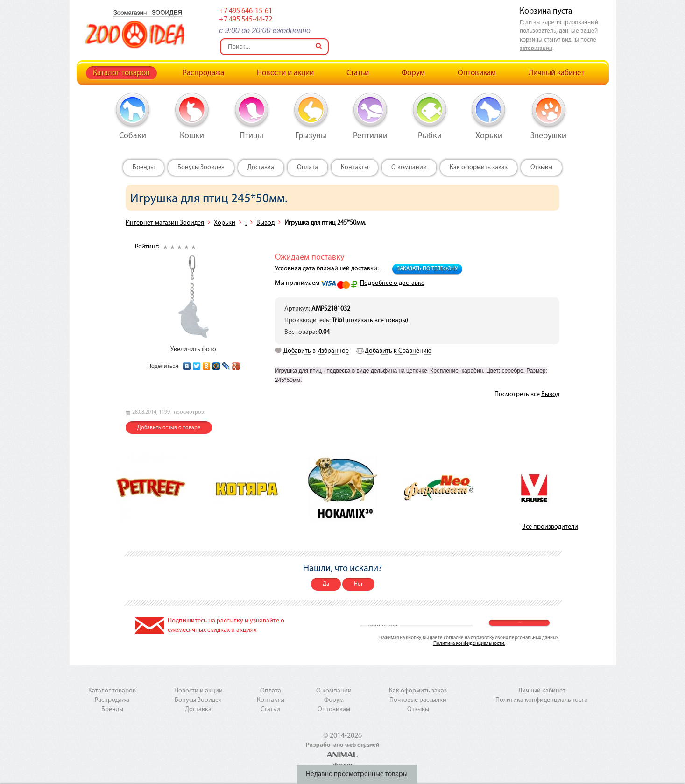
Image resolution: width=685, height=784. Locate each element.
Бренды (144, 167)
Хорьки (225, 223)
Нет (358, 584)
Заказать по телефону (427, 269)
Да (326, 584)
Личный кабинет (557, 73)
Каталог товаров (121, 73)
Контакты (355, 167)
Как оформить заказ (479, 167)
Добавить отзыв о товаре (169, 428)
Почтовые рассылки (418, 700)
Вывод (265, 223)
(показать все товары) (377, 321)
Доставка (261, 167)
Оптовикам (477, 73)
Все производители (550, 527)
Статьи (358, 73)
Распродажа (203, 73)
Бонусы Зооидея (201, 167)
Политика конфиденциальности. (469, 644)
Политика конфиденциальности (542, 700)
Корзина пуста (546, 11)
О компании (409, 167)
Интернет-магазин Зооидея (165, 223)
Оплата (307, 167)
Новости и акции (285, 73)
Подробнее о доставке (392, 283)
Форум (413, 73)
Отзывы (541, 167)
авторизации (536, 49)
